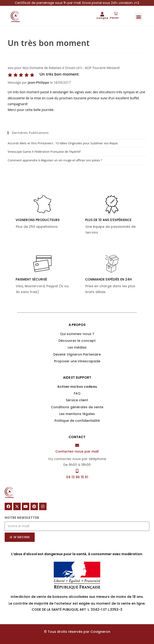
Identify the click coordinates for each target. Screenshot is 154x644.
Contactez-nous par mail (77, 451)
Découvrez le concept (77, 341)
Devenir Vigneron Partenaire (77, 354)
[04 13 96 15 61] (77, 471)
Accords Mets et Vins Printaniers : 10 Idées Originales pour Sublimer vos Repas (63, 143)
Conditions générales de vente (77, 407)
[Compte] (102, 14)
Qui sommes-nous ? (77, 334)
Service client (77, 400)
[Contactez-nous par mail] (77, 445)
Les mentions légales (77, 414)
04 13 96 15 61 (77, 477)
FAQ (77, 393)
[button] (139, 17)
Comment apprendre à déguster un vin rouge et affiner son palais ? (55, 160)
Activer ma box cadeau (77, 387)
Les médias (77, 347)
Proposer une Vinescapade (77, 361)
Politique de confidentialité (77, 421)
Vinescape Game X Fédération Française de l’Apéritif (44, 152)
